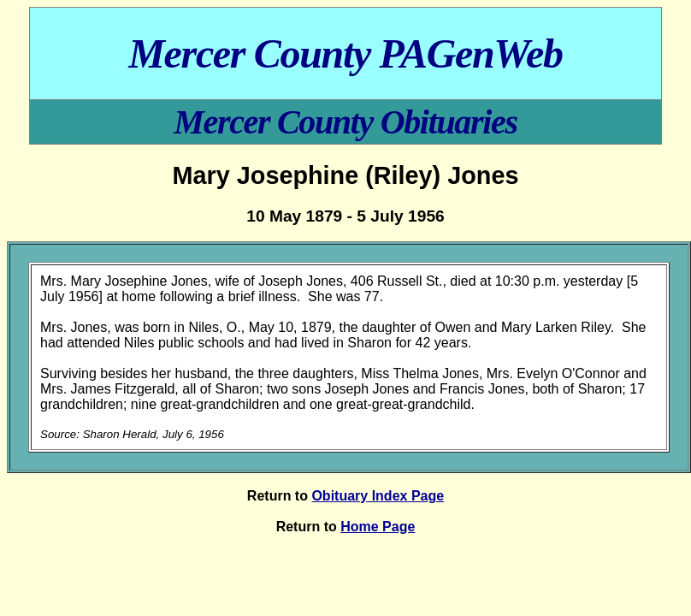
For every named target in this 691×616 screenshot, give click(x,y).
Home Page (378, 527)
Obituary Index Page (378, 496)
